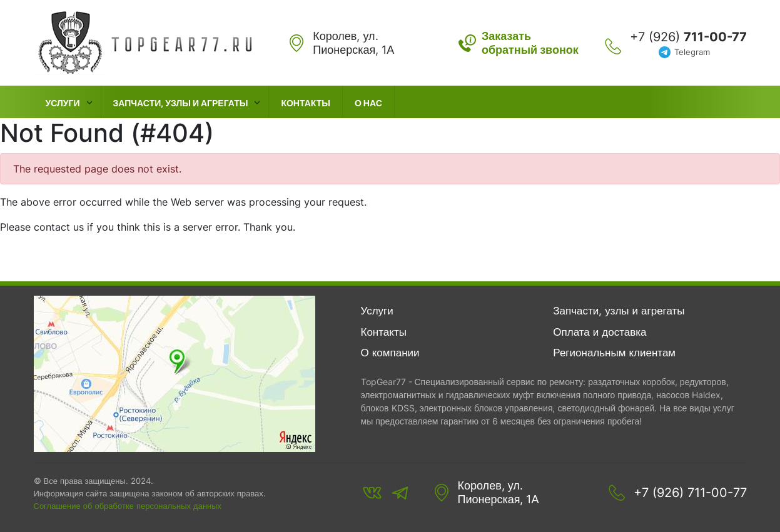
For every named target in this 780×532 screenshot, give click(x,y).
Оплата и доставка (600, 332)
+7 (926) (688, 37)
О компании (390, 353)
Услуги (63, 103)
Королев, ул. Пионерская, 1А (499, 492)
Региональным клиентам (614, 353)
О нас (368, 103)
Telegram (692, 52)
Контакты (305, 103)
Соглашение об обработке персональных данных (128, 506)
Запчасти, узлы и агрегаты (181, 103)
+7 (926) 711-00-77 (690, 493)
